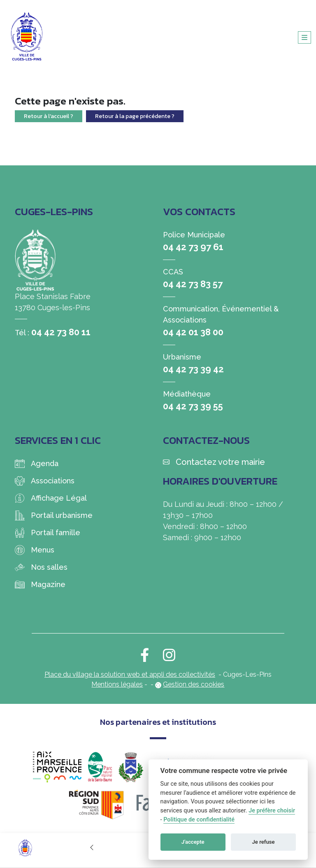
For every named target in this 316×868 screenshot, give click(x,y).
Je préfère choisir (272, 811)
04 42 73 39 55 (193, 406)
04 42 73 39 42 (193, 369)
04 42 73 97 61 (193, 247)
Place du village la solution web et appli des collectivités (130, 674)
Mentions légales (117, 684)
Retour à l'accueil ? (49, 116)
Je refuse (264, 842)
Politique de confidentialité (199, 820)
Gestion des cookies (194, 684)
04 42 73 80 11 (61, 332)
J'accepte (193, 842)
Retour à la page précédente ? (135, 116)
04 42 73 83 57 (193, 284)
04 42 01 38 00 (193, 332)
